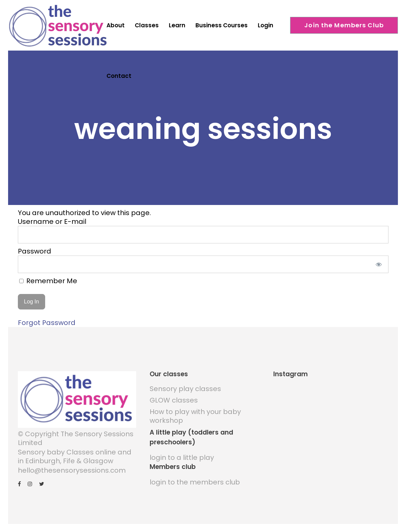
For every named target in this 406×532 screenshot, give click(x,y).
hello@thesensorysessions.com (72, 468)
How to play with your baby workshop (195, 413)
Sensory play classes (185, 386)
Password (35, 248)
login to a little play (182, 455)
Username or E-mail (52, 219)
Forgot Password (47, 320)
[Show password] (379, 262)
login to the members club (195, 479)
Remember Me (48, 278)
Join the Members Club (344, 25)
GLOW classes (174, 397)
